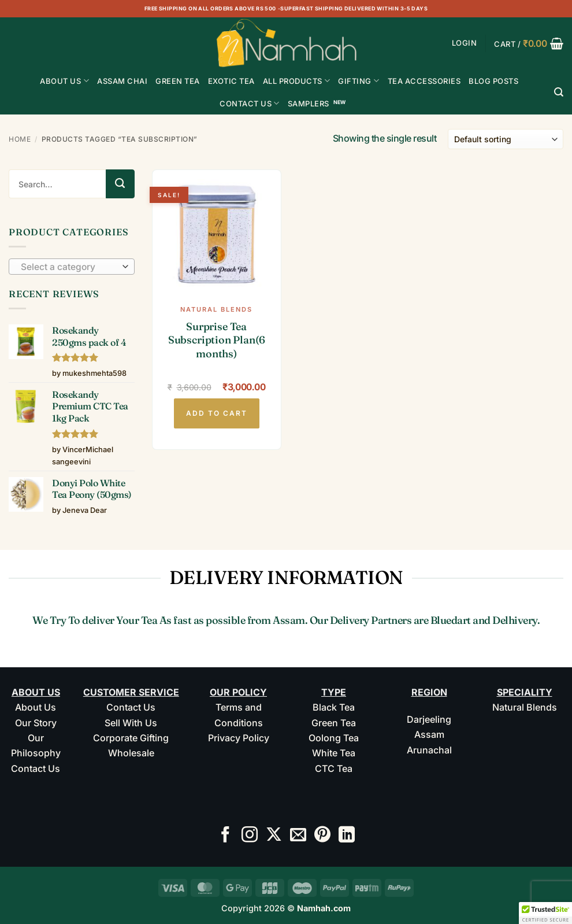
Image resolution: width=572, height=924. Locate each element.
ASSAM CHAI (122, 81)
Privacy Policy (239, 738)
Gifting (359, 81)
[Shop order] (506, 139)
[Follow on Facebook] (225, 836)
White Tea (334, 753)
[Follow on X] (274, 836)
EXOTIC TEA (231, 81)
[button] (465, 43)
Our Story (36, 723)
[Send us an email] (298, 836)
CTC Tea (334, 768)
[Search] (559, 92)
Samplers (309, 104)
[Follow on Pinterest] (322, 836)
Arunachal (429, 750)
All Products (297, 81)
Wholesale (131, 753)
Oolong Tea (334, 738)
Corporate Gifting (131, 738)
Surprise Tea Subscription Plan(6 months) (217, 340)
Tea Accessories (424, 81)
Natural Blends (525, 707)
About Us (64, 81)
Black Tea (334, 707)
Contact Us (250, 103)
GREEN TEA (178, 81)
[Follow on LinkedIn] (347, 836)
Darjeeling (429, 719)
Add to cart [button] (217, 413)
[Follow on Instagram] (250, 836)
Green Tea (334, 723)
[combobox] (72, 267)
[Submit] (120, 184)
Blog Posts (493, 81)
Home (20, 139)
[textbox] (69, 267)
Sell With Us (131, 723)
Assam (429, 734)
